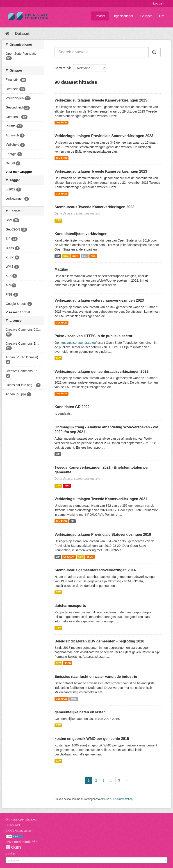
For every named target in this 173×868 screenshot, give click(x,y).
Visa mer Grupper (19, 172)
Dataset (100, 16)
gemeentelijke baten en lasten (80, 712)
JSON (75, 256)
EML (84, 256)
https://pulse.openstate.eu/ (78, 343)
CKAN (13, 847)
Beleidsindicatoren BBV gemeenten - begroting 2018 (99, 641)
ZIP (58, 256)
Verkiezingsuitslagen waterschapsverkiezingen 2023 (99, 300)
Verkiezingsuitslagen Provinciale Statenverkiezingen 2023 (104, 136)
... (111, 780)
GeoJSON (61, 122)
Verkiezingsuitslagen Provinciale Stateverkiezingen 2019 (103, 535)
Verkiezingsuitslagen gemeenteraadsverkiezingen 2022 (101, 372)
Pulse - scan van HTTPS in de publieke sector (93, 336)
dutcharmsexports (70, 606)
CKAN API (13, 825)
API (103, 799)
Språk (10, 854)
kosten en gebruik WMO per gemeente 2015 (92, 739)
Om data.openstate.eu (21, 819)
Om (162, 16)
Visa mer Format (18, 312)
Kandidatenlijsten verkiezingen (81, 234)
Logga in (159, 3)
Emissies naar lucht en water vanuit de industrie (96, 677)
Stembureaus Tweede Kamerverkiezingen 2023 (94, 207)
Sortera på (62, 68)
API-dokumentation (121, 799)
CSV (58, 220)
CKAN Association (18, 831)
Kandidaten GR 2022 (72, 407)
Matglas (61, 269)
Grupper (146, 16)
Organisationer (123, 16)
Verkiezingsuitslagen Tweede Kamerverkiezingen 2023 (101, 171)
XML (93, 256)
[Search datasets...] (102, 52)
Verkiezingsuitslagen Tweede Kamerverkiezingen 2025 (101, 100)
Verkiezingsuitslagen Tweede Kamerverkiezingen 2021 (101, 499)
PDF (67, 486)
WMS (74, 699)
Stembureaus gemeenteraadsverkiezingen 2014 (95, 570)
